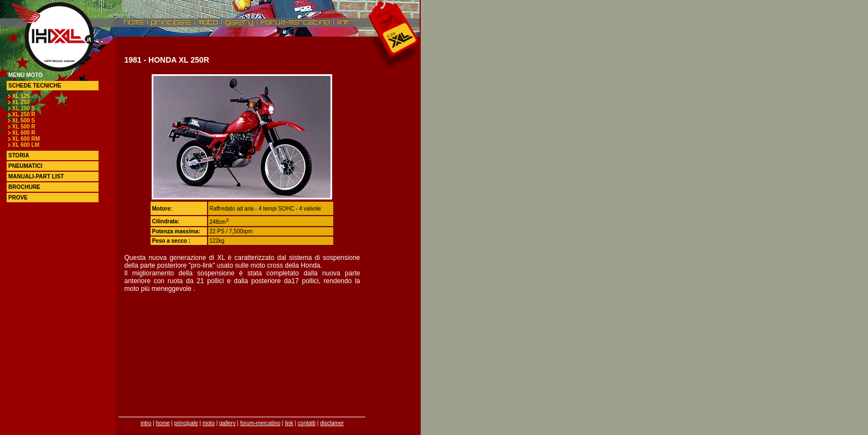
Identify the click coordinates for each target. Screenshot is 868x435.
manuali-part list (36, 176)
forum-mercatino (260, 423)
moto (209, 423)
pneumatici (25, 166)
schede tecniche (35, 86)
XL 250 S (24, 108)
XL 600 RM (26, 139)
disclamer (332, 423)
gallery (227, 423)
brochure (24, 187)
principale (186, 423)
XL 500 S (24, 121)
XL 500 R (24, 127)
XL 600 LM (26, 145)
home (163, 423)
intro (146, 423)
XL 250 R (24, 114)
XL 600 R (24, 133)
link (289, 423)
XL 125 (21, 96)
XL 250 (21, 102)
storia (19, 155)
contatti (307, 423)
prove (18, 198)
